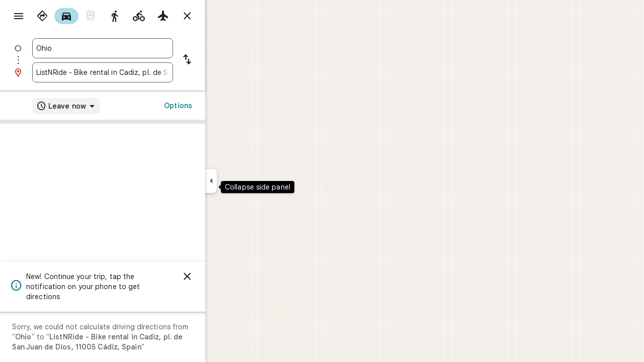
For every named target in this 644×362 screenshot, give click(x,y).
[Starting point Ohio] (139, 48)
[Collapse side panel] (247, 181)
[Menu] (18, 17)
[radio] (78, 16)
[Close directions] (223, 16)
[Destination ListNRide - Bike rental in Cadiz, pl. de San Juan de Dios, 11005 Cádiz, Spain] (139, 72)
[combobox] (139, 48)
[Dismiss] (223, 277)
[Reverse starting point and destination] (223, 60)
